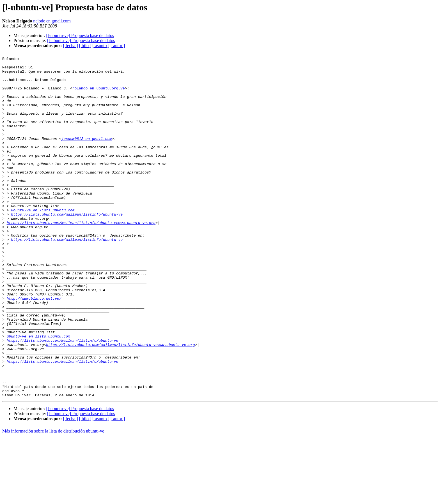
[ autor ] (118, 46)
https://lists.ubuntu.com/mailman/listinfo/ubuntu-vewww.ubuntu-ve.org (81, 256)
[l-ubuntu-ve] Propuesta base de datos (80, 35)
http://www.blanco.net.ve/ (34, 347)
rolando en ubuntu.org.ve (99, 95)
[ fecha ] (70, 46)
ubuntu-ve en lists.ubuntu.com (43, 241)
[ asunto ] (101, 46)
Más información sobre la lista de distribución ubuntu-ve (53, 499)
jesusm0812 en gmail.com (87, 155)
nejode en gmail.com (52, 21)
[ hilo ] (85, 46)
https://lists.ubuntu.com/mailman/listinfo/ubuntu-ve (67, 246)
